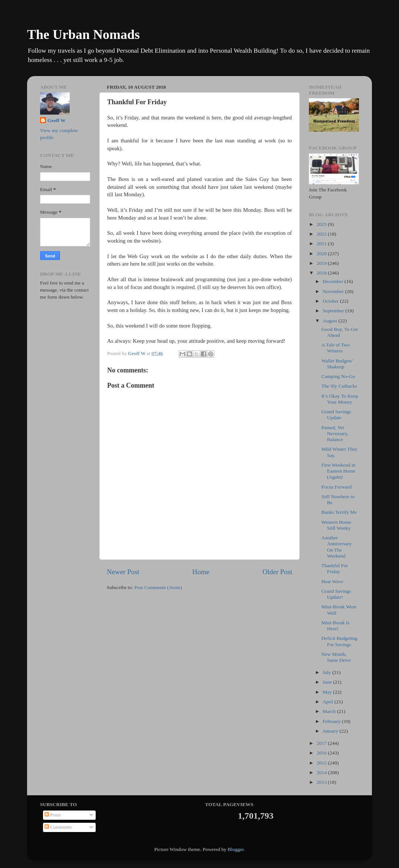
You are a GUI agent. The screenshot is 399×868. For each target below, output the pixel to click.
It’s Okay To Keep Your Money (340, 399)
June (328, 682)
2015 (322, 763)
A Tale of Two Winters (336, 348)
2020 (322, 254)
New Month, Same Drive (336, 657)
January (331, 731)
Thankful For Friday (335, 568)
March (330, 711)
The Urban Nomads (83, 34)
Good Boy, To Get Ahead (340, 332)
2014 (322, 772)
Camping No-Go (338, 376)
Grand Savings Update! (336, 594)
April (329, 702)
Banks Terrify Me (339, 512)
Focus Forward (337, 487)
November (334, 291)
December (334, 281)
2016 (322, 753)
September (334, 311)
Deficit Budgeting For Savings (339, 641)
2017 (322, 743)
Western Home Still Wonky (336, 525)
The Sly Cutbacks (339, 386)
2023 (322, 224)
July (327, 672)
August (330, 321)
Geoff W (57, 120)
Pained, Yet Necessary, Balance (335, 433)
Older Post (277, 572)
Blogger (236, 849)
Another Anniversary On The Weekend (337, 547)
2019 (322, 263)
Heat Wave (332, 581)
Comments (58, 827)
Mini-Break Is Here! (336, 626)
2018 (322, 273)
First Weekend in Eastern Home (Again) (339, 471)
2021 (322, 244)
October (331, 301)
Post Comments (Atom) (158, 587)
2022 (322, 234)
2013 (322, 782)
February (332, 721)
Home (201, 572)
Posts (53, 815)
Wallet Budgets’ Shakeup (337, 364)
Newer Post (123, 572)
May (328, 692)
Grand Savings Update (336, 415)
